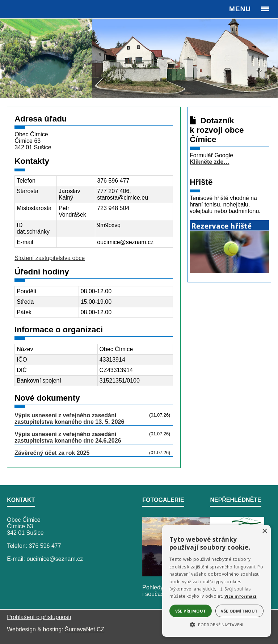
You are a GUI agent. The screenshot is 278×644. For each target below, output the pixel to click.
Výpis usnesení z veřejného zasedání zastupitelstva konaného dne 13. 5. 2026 (69, 419)
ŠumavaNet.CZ (85, 629)
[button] (216, 624)
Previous (9, 58)
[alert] (216, 581)
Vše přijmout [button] (191, 611)
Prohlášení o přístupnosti (39, 617)
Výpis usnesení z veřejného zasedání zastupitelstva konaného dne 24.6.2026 (68, 437)
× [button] (264, 531)
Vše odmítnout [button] (239, 611)
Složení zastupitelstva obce (50, 258)
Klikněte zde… (209, 162)
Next (269, 58)
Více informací (241, 596)
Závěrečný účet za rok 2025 (52, 453)
